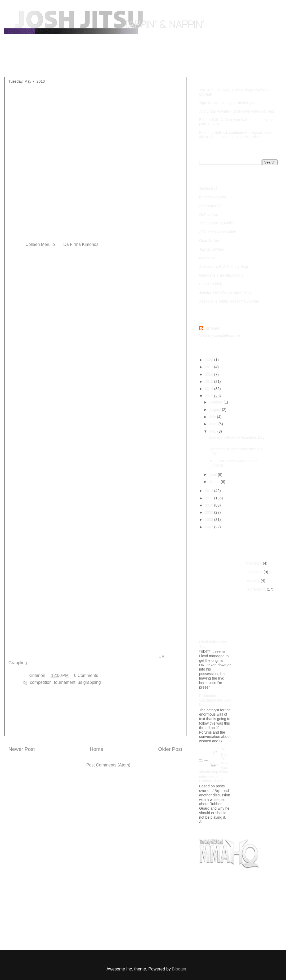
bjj (25, 682)
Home (19, 65)
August (215, 410)
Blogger (179, 969)
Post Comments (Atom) (108, 765)
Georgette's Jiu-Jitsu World (221, 275)
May (213, 431)
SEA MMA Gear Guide (218, 232)
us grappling (89, 682)
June (214, 424)
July (213, 417)
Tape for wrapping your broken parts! (229, 103)
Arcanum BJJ (210, 206)
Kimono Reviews (213, 197)
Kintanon (213, 328)
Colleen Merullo (40, 244)
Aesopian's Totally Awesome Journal (229, 301)
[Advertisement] (95, 724)
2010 (210, 505)
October (216, 402)
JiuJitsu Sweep (211, 249)
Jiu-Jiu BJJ (208, 188)
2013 (210, 396)
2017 (210, 367)
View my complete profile (220, 335)
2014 (210, 389)
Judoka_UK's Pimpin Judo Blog (225, 293)
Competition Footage (103, 65)
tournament (65, 682)
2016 (210, 374)
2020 (210, 360)
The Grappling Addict (216, 223)
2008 (210, 520)
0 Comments (86, 675)
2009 (210, 512)
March (215, 482)
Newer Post (22, 749)
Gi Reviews (209, 215)
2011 (210, 498)
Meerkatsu (208, 258)
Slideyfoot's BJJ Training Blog (224, 267)
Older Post (170, 749)
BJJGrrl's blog (211, 284)
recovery (253, 580)
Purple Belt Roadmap (55, 65)
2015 (210, 382)
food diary (254, 563)
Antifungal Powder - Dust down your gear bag (237, 111)
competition (41, 682)
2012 (210, 491)
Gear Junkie (209, 241)
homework (254, 572)
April (213, 475)
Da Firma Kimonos (81, 244)
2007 (210, 527)
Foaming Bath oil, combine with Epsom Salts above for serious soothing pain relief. (236, 135)
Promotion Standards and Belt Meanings (215, 700)
